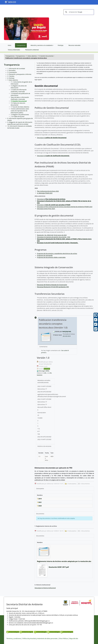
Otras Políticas (63, 638)
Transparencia (10, 56)
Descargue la (52, 138)
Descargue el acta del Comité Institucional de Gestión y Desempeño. (58, 243)
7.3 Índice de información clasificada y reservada (19, 91)
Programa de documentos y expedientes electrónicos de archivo (57, 253)
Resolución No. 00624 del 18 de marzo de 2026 (52, 235)
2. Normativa (11, 70)
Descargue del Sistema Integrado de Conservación (52, 285)
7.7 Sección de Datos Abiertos (20, 107)
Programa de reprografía (45, 255)
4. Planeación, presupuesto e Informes (19, 74)
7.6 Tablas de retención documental (18, 104)
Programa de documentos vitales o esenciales (51, 257)
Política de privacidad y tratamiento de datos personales (40, 638)
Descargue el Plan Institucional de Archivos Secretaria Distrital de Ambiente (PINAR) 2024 (65, 207)
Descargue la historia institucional (45, 588)
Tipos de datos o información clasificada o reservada (20, 98)
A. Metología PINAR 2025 (45, 193)
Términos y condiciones (14, 638)
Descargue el (54, 205)
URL (45, 373)
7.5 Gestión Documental (46, 56)
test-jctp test (67, 331)
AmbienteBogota (13, 632)
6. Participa (11, 78)
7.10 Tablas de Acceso (18, 116)
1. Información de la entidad (16, 69)
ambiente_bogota (26, 632)
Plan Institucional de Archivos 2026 (48, 191)
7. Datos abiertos (31, 56)
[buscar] (78, 12)
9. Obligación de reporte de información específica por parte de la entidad (20, 123)
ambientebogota (67, 632)
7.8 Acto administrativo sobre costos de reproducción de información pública (20, 111)
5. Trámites (11, 76)
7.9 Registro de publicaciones (20, 115)
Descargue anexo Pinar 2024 (46, 209)
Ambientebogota (40, 632)
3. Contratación (12, 72)
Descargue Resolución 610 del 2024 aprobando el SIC (53, 287)
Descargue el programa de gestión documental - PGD (54, 237)
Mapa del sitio (74, 638)
